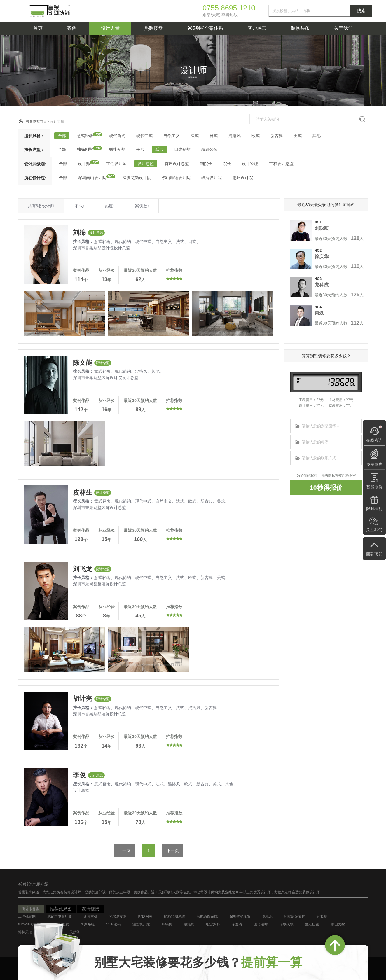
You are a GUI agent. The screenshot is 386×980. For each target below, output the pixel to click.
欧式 (256, 136)
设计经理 (250, 164)
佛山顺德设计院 (176, 178)
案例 (72, 28)
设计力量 (110, 28)
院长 (227, 164)
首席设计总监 (177, 164)
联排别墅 (117, 149)
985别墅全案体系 (205, 28)
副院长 (206, 164)
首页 (38, 28)
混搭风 (235, 136)
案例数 (142, 206)
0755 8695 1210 (229, 8)
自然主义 (172, 136)
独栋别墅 (85, 149)
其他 (317, 136)
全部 (62, 136)
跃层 (159, 149)
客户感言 (257, 28)
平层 (140, 149)
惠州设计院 (243, 178)
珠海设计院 (212, 178)
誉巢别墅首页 (36, 122)
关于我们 (343, 28)
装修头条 (300, 28)
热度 (110, 206)
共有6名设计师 (41, 206)
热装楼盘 (153, 28)
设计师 (84, 164)
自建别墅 (182, 149)
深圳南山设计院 (92, 178)
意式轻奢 (85, 136)
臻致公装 (209, 149)
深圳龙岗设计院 (137, 178)
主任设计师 (116, 164)
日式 (214, 136)
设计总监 (146, 164)
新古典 (277, 136)
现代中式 (144, 136)
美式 (298, 136)
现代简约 (117, 136)
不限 (80, 206)
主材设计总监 (281, 164)
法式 (195, 136)
